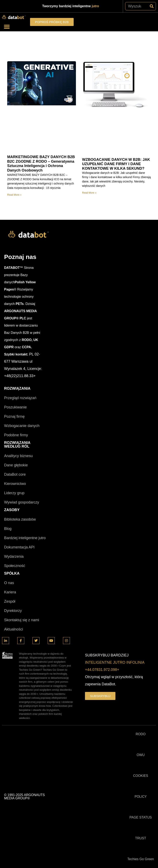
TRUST (141, 838)
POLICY (141, 797)
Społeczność (15, 566)
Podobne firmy (16, 435)
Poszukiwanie (15, 407)
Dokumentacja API (19, 547)
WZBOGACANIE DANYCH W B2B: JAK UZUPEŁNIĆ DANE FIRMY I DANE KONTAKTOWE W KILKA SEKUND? (116, 164)
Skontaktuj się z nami (22, 620)
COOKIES (141, 776)
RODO (141, 734)
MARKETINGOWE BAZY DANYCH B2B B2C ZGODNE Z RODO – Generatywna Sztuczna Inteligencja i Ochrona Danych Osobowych (41, 164)
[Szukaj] (152, 6)
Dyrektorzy (13, 611)
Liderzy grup (14, 493)
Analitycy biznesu (18, 456)
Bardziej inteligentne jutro (25, 538)
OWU (141, 755)
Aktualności (14, 629)
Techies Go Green (141, 859)
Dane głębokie (16, 465)
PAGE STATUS (141, 817)
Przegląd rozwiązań (20, 398)
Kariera (10, 592)
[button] (7, 27)
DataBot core (15, 474)
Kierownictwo (15, 484)
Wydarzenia (14, 556)
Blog (8, 529)
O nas (9, 583)
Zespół (10, 601)
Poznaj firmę (14, 416)
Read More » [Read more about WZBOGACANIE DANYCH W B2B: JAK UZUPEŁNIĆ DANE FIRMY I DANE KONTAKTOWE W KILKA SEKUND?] (89, 193)
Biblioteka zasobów (20, 519)
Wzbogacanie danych (22, 426)
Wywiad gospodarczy (22, 502)
